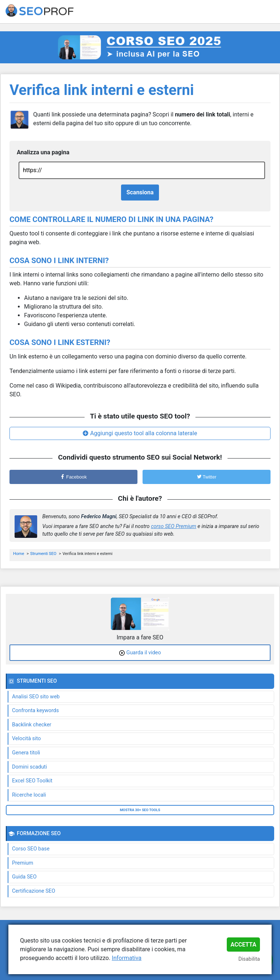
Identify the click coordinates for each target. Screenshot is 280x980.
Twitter (207, 477)
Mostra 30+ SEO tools (140, 810)
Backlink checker (32, 725)
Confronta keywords (35, 711)
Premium (23, 863)
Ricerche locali (29, 795)
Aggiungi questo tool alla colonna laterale (143, 433)
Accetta (243, 945)
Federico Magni (99, 517)
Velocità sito (26, 739)
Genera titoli (26, 753)
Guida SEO (24, 877)
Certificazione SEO (34, 891)
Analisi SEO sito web (36, 697)
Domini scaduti (30, 767)
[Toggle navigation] (270, 12)
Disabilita (249, 959)
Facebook (73, 477)
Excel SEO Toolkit (32, 781)
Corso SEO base (31, 849)
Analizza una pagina (43, 152)
